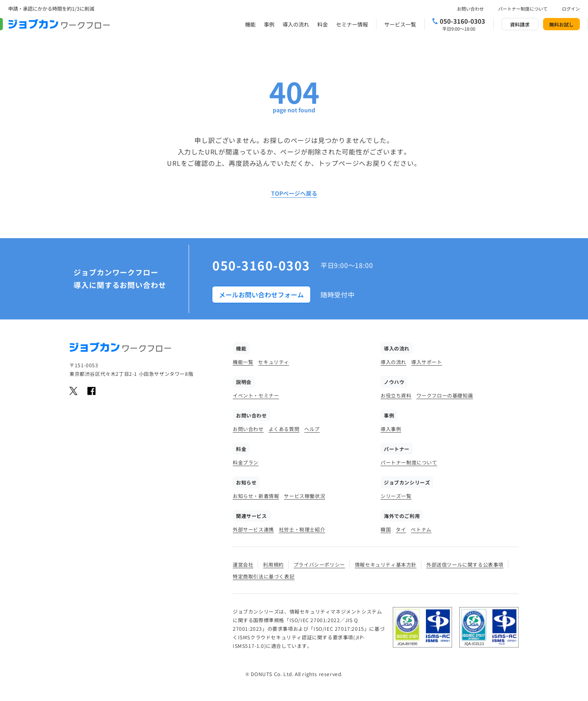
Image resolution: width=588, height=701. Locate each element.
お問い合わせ (470, 9)
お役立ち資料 (396, 395)
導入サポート (427, 362)
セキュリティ (274, 362)
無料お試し (561, 24)
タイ (401, 529)
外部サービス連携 (253, 529)
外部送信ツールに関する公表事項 (465, 564)
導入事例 (391, 429)
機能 (250, 24)
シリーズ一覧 (396, 496)
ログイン (571, 9)
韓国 (386, 529)
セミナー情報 (352, 24)
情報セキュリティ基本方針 (386, 564)
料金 (323, 24)
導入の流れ (296, 24)
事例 (269, 24)
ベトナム (421, 529)
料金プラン (246, 462)
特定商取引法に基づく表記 (264, 576)
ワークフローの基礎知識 (445, 395)
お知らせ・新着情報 (256, 496)
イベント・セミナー (256, 395)
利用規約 (273, 564)
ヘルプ (312, 429)
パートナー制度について (523, 9)
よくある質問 (284, 429)
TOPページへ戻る (294, 193)
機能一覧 (243, 362)
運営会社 (243, 564)
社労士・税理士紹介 (302, 529)
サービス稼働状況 (304, 496)
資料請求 (520, 24)
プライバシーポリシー (319, 564)
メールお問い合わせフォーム (261, 295)
